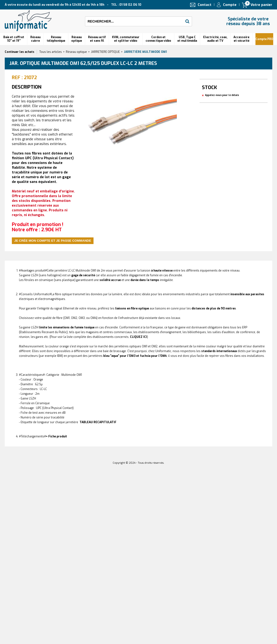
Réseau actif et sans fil (97, 39)
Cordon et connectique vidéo (158, 39)
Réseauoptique (77, 39)
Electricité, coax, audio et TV (215, 39)
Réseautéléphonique (56, 39)
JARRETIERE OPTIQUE (105, 52)
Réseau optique (76, 52)
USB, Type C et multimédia (187, 39)
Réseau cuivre (35, 39)
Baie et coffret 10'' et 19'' (14, 39)
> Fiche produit (56, 436)
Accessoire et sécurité (241, 39)
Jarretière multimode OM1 (145, 52)
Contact (205, 5)
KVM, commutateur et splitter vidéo (126, 39)
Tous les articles (51, 52)
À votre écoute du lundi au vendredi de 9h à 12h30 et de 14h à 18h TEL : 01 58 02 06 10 (73, 5)
